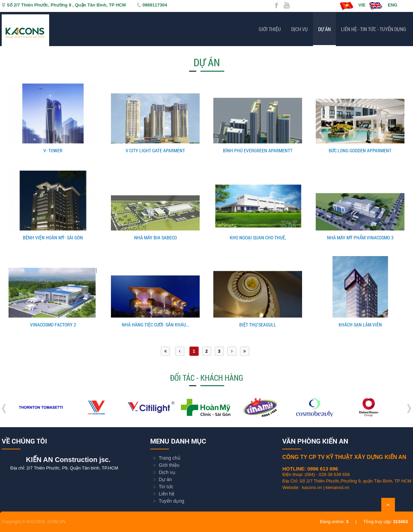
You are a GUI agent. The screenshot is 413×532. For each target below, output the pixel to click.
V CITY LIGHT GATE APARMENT (155, 150)
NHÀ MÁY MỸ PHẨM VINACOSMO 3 (360, 237)
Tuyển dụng (172, 501)
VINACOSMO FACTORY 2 (53, 325)
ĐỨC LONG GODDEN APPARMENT (360, 150)
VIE (353, 6)
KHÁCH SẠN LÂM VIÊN (360, 325)
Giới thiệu (270, 29)
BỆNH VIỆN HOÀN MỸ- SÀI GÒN (53, 237)
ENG (383, 6)
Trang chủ (170, 458)
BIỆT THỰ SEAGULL (258, 325)
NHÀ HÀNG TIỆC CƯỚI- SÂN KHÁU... (155, 325)
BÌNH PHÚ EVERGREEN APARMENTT (258, 150)
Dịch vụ (300, 29)
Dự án (324, 29)
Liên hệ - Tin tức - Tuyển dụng (374, 29)
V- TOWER (53, 150)
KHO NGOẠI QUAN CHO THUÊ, (258, 237)
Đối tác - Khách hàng (206, 378)
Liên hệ (167, 494)
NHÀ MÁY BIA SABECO (155, 237)
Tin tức (166, 487)
